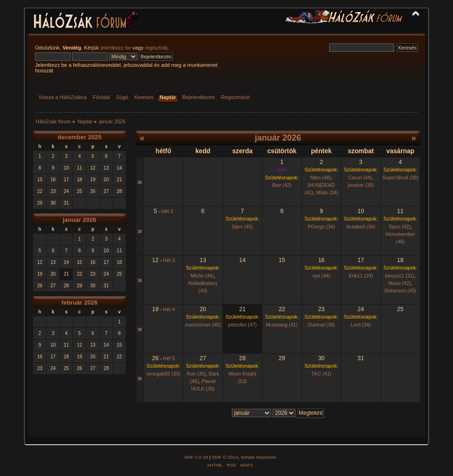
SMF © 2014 (225, 457)
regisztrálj (156, 48)
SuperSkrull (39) (400, 178)
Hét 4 (169, 309)
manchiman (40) (203, 325)
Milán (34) (327, 192)
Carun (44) (360, 178)
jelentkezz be (116, 48)
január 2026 (79, 220)
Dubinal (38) (321, 325)
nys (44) (321, 276)
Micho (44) (202, 276)
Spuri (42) (400, 227)
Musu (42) (400, 283)
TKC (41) (321, 374)
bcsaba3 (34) (361, 227)
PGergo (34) (321, 227)
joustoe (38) (361, 185)
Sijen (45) (242, 227)
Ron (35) (196, 374)
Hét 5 (169, 358)
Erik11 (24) (361, 276)
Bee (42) (282, 185)
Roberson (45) (400, 291)
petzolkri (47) (242, 325)
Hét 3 (169, 260)
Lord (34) (361, 325)
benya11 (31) (400, 276)
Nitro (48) (321, 178)
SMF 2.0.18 (196, 457)
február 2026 (79, 302)
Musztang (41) (282, 325)
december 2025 (79, 137)
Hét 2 (167, 211)
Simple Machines (259, 457)
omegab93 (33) (164, 374)
